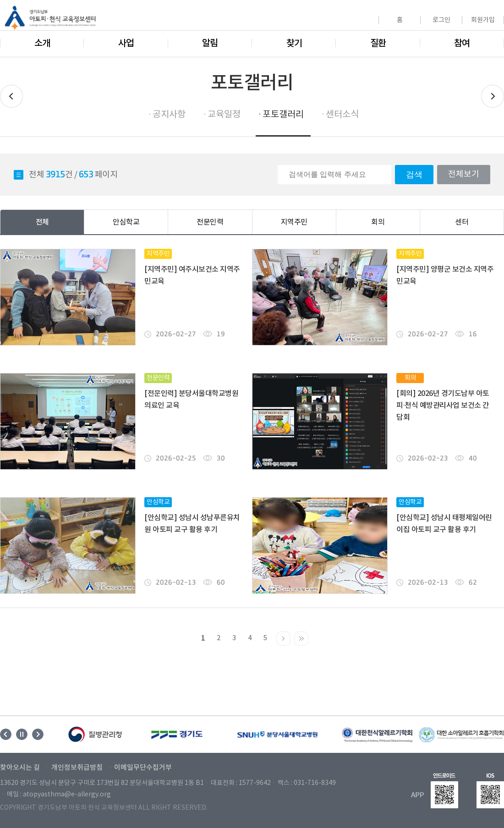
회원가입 (483, 20)
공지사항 (169, 115)
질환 (378, 44)
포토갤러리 (283, 115)
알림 (210, 44)
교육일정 (224, 115)
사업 (126, 44)
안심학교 (126, 222)
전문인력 (210, 222)
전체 (42, 222)
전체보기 (464, 174)
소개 (42, 44)
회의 (378, 222)
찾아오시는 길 (20, 768)
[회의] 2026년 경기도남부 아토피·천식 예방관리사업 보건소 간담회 (443, 406)
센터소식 (342, 115)
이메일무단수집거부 (143, 768)
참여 (462, 44)
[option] (96, 735)
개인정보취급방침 (77, 768)
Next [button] (38, 734)
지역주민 (294, 222)
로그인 (441, 20)
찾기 (294, 44)
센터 (462, 222)
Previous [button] (6, 734)
